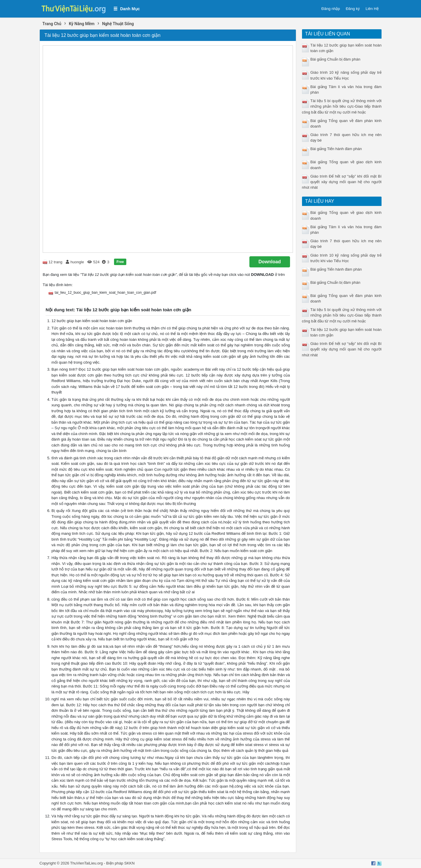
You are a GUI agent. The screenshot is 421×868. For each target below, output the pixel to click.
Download (270, 262)
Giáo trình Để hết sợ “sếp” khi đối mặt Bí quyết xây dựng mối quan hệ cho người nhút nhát (342, 182)
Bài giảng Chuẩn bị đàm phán (335, 59)
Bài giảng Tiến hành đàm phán (336, 149)
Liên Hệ (372, 9)
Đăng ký (353, 9)
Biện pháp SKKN (120, 863)
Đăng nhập (331, 9)
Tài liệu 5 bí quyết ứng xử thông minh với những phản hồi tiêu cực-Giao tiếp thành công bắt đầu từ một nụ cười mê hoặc (342, 106)
